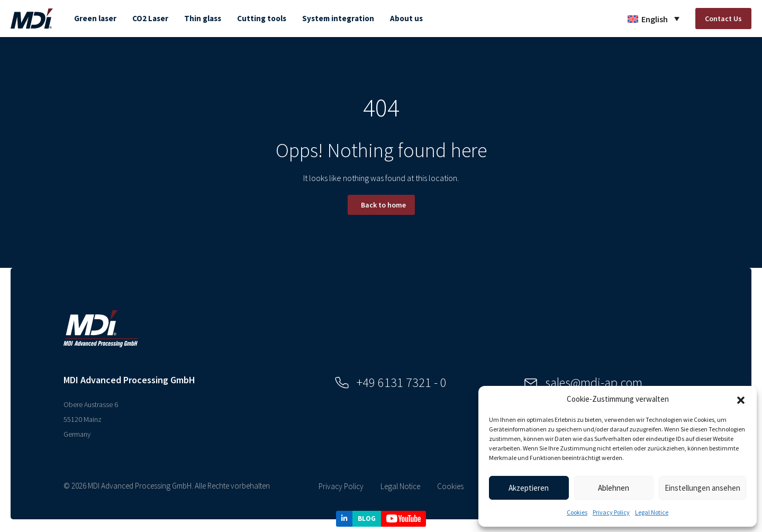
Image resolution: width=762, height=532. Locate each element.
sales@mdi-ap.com (583, 382)
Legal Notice (652, 512)
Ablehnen (614, 488)
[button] (741, 399)
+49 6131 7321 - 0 (391, 382)
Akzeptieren (529, 488)
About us (406, 18)
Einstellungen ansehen (702, 488)
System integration (338, 18)
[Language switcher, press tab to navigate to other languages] (654, 19)
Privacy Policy (611, 512)
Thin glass (203, 18)
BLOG (367, 519)
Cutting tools (262, 18)
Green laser (95, 18)
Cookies (577, 512)
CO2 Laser (150, 18)
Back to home (383, 205)
